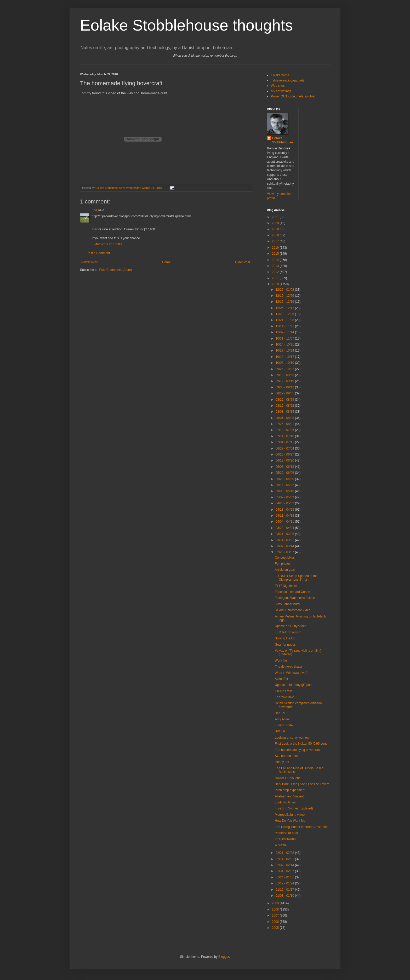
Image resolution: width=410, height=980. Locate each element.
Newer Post (89, 262)
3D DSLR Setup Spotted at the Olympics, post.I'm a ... (296, 578)
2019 (276, 229)
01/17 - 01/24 (285, 883)
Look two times (285, 802)
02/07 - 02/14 (285, 865)
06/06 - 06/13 (285, 467)
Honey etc (282, 762)
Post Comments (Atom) (115, 270)
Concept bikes (285, 558)
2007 (276, 915)
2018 (276, 235)
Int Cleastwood (285, 839)
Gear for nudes (285, 645)
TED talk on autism (288, 632)
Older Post (243, 262)
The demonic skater (289, 667)
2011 (276, 278)
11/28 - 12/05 (285, 314)
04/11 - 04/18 (285, 516)
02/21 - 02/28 (285, 853)
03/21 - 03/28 (285, 534)
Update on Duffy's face (291, 626)
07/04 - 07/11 (285, 442)
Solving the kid (285, 638)
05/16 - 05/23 (285, 485)
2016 (276, 248)
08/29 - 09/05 (285, 393)
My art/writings (281, 91)
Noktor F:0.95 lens (288, 778)
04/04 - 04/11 (285, 522)
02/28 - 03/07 (285, 552)
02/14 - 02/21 (285, 859)
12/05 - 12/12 (285, 308)
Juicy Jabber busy (287, 604)
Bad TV (280, 713)
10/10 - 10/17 (285, 357)
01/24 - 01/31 (285, 877)
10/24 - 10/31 (285, 345)
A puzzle (281, 845)
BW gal (280, 731)
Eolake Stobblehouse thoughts (186, 25)
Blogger (224, 957)
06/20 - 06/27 (285, 454)
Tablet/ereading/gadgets (288, 80)
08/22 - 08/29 (285, 400)
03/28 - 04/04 (285, 528)
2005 (276, 928)
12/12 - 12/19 (285, 302)
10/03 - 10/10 (285, 363)
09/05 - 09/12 (285, 387)
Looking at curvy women (292, 738)
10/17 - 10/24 (285, 351)
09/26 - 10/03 (285, 369)
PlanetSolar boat (286, 833)
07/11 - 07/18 (285, 436)
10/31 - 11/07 (285, 339)
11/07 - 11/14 (285, 332)
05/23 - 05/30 (285, 479)
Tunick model (284, 725)
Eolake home (280, 75)
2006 (276, 922)
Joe (95, 210)
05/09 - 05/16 (285, 491)
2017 (276, 241)
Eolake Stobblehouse (283, 140)
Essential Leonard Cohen (292, 592)
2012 (276, 272)
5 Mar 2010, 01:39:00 (107, 244)
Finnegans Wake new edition (295, 598)
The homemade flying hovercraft (297, 750)
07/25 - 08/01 (285, 424)
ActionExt (281, 679)
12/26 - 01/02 (285, 290)
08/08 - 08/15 (285, 412)
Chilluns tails (284, 691)
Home (166, 262)
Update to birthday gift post (294, 685)
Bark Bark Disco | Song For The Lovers (302, 784)
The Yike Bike (284, 697)
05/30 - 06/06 (285, 473)
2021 (276, 217)
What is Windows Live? (291, 673)
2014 (276, 260)
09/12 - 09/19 (285, 381)
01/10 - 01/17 (285, 890)
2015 (276, 254)
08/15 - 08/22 (285, 406)
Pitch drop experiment (290, 790)
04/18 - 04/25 (285, 510)
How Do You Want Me (290, 821)
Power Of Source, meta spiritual (293, 96)
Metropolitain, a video (290, 815)
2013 (276, 266)
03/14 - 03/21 (285, 540)
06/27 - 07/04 (285, 448)
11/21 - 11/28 (285, 320)
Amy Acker (282, 719)
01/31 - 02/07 (285, 871)
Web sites (278, 86)
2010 (276, 284)
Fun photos (283, 564)
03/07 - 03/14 (285, 546)
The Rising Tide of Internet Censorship (302, 827)
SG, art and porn (286, 756)
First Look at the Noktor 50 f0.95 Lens (301, 744)
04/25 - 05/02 (285, 503)
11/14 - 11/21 (285, 326)
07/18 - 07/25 (285, 430)
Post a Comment (98, 253)
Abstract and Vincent (289, 796)
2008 (276, 909)
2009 (276, 903)
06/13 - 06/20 (285, 460)
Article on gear (285, 570)
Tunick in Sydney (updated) (294, 808)
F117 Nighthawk (286, 586)
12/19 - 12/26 (285, 296)
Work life (281, 661)
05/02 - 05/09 (285, 497)
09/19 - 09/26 (285, 375)
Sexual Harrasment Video (293, 610)
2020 (276, 223)
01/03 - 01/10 (285, 896)
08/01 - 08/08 (285, 418)
